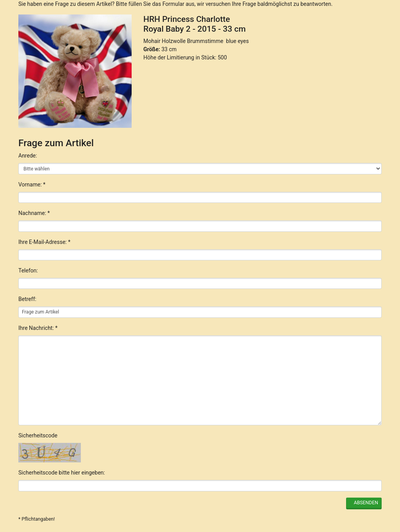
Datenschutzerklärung (273, 496)
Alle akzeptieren (304, 421)
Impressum (325, 496)
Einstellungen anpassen (304, 460)
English (100, 496)
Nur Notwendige (304, 441)
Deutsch (71, 496)
